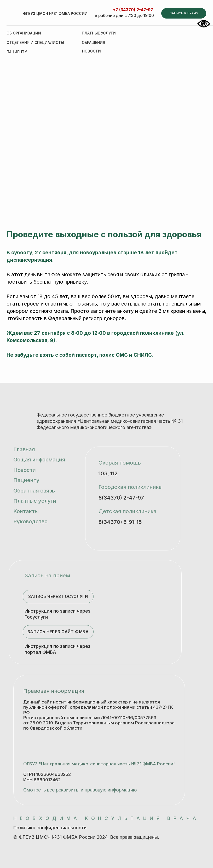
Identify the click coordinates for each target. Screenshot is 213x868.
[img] (14, 14)
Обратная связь (34, 491)
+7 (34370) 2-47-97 (133, 10)
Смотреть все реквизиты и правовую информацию (80, 790)
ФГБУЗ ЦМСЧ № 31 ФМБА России (55, 13)
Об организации (24, 33)
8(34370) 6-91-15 (120, 522)
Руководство (30, 521)
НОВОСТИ (91, 51)
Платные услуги (99, 33)
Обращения (93, 42)
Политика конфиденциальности (50, 828)
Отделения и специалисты (35, 42)
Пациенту (17, 52)
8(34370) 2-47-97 (121, 498)
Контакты (26, 511)
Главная (24, 449)
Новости (25, 470)
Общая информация (39, 459)
